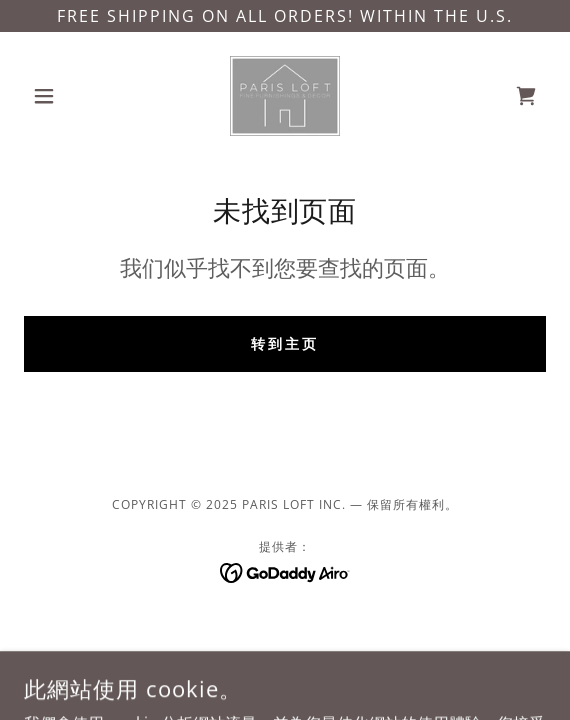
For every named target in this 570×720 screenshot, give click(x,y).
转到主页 (285, 343)
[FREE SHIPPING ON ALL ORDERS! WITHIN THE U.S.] (285, 16)
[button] (63, 96)
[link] (285, 96)
